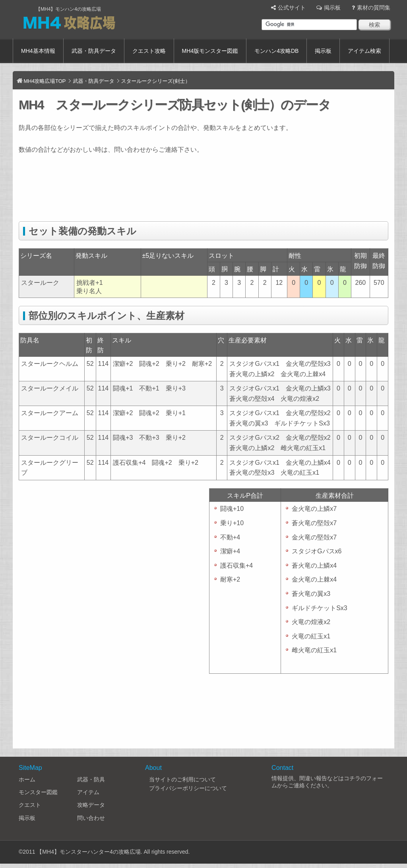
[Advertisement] (163, 193)
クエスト (30, 805)
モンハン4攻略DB (276, 51)
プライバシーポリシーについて (188, 788)
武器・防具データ (94, 51)
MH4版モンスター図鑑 (210, 51)
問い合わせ (91, 818)
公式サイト (292, 8)
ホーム (27, 779)
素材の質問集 (374, 8)
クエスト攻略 (149, 51)
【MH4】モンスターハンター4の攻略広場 (88, 852)
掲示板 (332, 8)
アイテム (88, 792)
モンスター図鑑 (38, 792)
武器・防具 (91, 779)
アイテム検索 (364, 51)
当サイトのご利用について (182, 779)
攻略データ (91, 805)
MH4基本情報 (38, 51)
